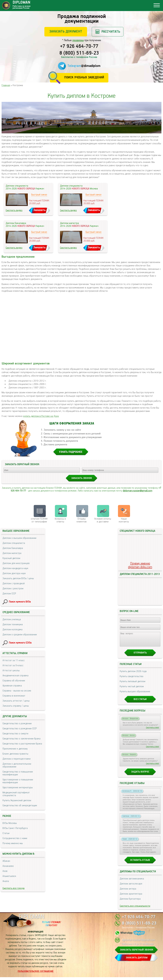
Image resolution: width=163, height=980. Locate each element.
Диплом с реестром (13, 589)
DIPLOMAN (31, 920)
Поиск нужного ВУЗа (20, 602)
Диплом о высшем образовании (19, 538)
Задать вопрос (140, 775)
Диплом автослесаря (131, 887)
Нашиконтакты (124, 520)
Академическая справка (15, 676)
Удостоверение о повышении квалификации (18, 781)
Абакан (6, 861)
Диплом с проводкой (14, 584)
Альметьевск (9, 876)
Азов (5, 871)
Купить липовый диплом (133, 684)
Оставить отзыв (140, 863)
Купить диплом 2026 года (133, 674)
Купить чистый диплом (132, 689)
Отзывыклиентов (82, 520)
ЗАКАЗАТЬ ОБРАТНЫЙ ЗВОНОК (137, 953)
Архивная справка (12, 686)
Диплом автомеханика (132, 882)
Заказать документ (66, 31)
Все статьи (140, 702)
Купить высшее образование (135, 694)
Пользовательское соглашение (36, 974)
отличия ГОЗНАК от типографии (39, 520)
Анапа (6, 881)
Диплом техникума (13, 625)
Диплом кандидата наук (15, 568)
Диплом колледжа (12, 630)
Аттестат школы (11, 671)
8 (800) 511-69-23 (79, 53)
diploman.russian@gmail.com (137, 491)
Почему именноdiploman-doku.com (140, 565)
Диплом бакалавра (13, 548)
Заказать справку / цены (16, 706)
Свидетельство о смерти (15, 734)
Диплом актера (128, 892)
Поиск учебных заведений (84, 78)
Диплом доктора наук (14, 573)
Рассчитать (111, 32)
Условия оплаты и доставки (103, 520)
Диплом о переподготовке (17, 759)
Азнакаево (8, 866)
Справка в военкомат (14, 696)
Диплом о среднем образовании (20, 635)
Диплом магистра (12, 553)
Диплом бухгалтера (130, 902)
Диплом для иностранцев (16, 563)
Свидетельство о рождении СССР (20, 729)
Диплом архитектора (131, 897)
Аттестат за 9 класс (13, 666)
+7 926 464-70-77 (79, 47)
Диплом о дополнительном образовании (17, 765)
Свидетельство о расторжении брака (22, 744)
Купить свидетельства (131, 679)
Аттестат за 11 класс (14, 660)
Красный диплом (11, 558)
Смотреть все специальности (135, 909)
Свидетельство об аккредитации (20, 806)
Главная (6, 85)
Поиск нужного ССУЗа (20, 643)
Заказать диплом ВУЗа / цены (18, 578)
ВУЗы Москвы (10, 823)
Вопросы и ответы (60, 520)
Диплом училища (12, 619)
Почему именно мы (13, 843)
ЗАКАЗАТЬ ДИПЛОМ (137, 961)
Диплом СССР (9, 594)
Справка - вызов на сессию (17, 691)
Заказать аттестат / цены (16, 701)
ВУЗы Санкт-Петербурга (15, 828)
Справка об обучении (14, 681)
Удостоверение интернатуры (18, 788)
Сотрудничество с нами (15, 838)
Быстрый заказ (39, 195)
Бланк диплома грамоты (15, 754)
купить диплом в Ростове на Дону (41, 416)
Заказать (39, 210)
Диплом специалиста (14, 543)
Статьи (6, 833)
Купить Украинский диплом (17, 800)
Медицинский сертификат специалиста (16, 794)
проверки (78, 40)
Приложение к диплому (15, 749)
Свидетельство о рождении (17, 724)
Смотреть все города (14, 888)
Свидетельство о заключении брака (21, 739)
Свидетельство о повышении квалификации (18, 773)
